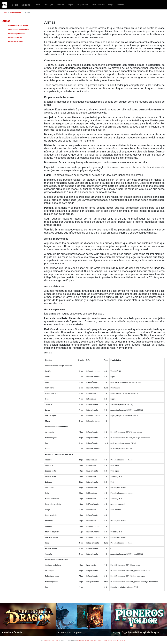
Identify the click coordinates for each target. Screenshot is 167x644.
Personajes (48, 5)
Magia (111, 5)
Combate (60, 5)
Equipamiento (83, 5)
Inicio (38, 5)
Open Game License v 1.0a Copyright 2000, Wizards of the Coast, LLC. (102, 640)
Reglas (70, 5)
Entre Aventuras (98, 5)
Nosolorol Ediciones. (52, 640)
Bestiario (121, 5)
